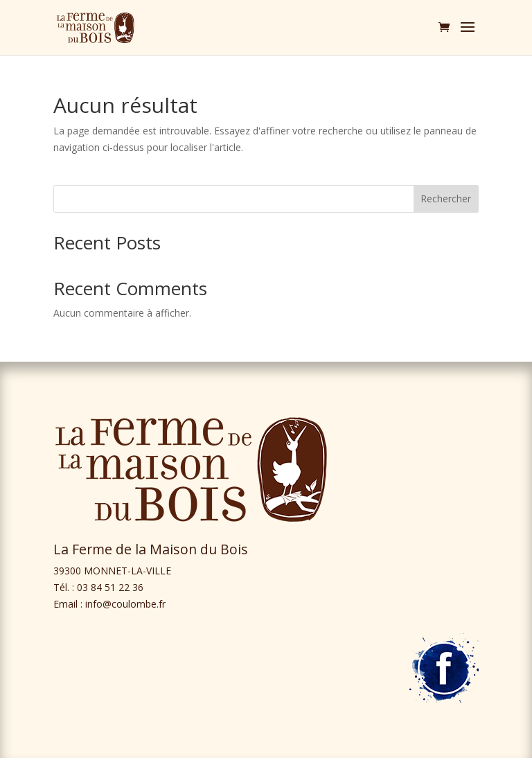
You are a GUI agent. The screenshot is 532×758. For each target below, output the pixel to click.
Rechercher (446, 199)
